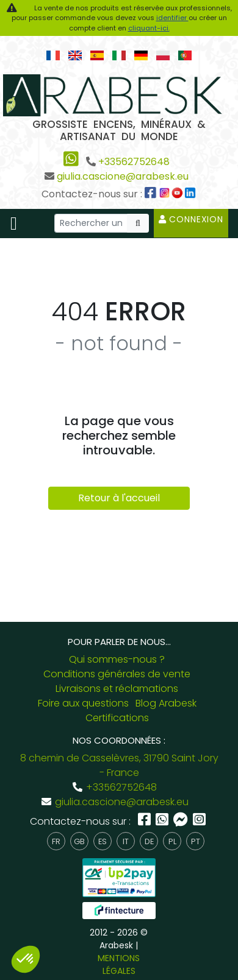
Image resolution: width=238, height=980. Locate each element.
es (103, 841)
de (149, 841)
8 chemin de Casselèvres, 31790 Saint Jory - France (119, 765)
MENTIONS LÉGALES (119, 964)
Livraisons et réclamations (117, 689)
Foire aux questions (83, 703)
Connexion (191, 219)
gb (79, 841)
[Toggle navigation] (14, 224)
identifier (172, 18)
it (126, 841)
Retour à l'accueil (119, 498)
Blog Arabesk (166, 703)
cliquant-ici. (149, 28)
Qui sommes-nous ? (117, 659)
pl (172, 841)
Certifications (117, 718)
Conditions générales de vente (117, 674)
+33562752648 (134, 162)
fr (56, 841)
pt (196, 841)
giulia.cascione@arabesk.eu (123, 176)
